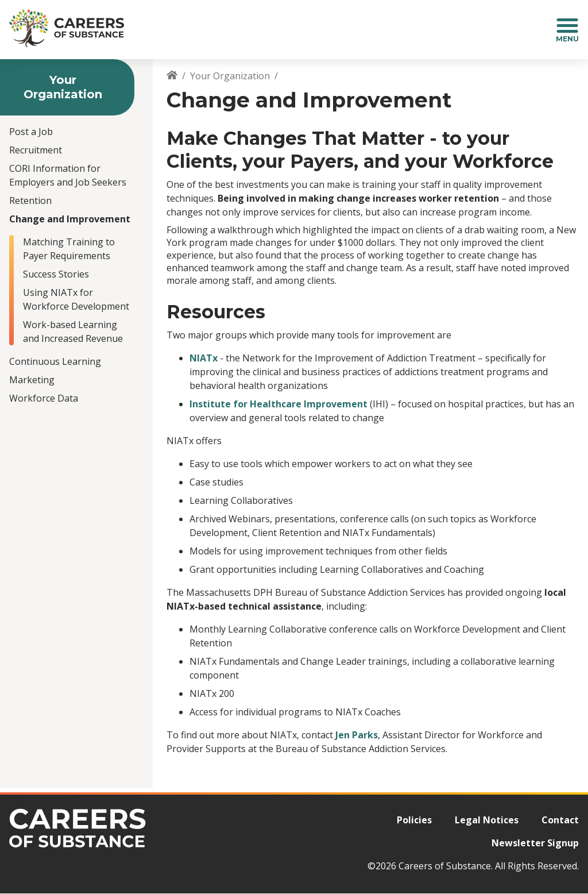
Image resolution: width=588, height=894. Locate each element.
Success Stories (56, 274)
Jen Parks (357, 735)
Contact (560, 820)
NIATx (204, 358)
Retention (30, 201)
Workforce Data (44, 398)
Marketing (32, 380)
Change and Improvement (70, 219)
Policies (414, 820)
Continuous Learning (55, 361)
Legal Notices (487, 820)
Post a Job (31, 132)
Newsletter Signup (535, 843)
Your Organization (230, 76)
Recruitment (36, 150)
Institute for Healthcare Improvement (278, 404)
